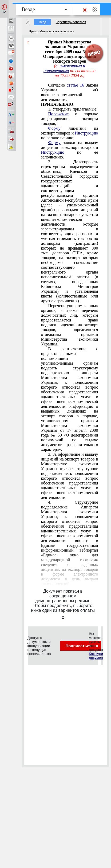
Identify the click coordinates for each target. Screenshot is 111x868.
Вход (43, 22)
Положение (58, 114)
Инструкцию (87, 133)
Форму (54, 128)
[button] (4, 9)
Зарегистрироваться (71, 22)
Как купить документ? (98, 656)
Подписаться (82, 646)
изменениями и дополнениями (64, 68)
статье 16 (75, 85)
